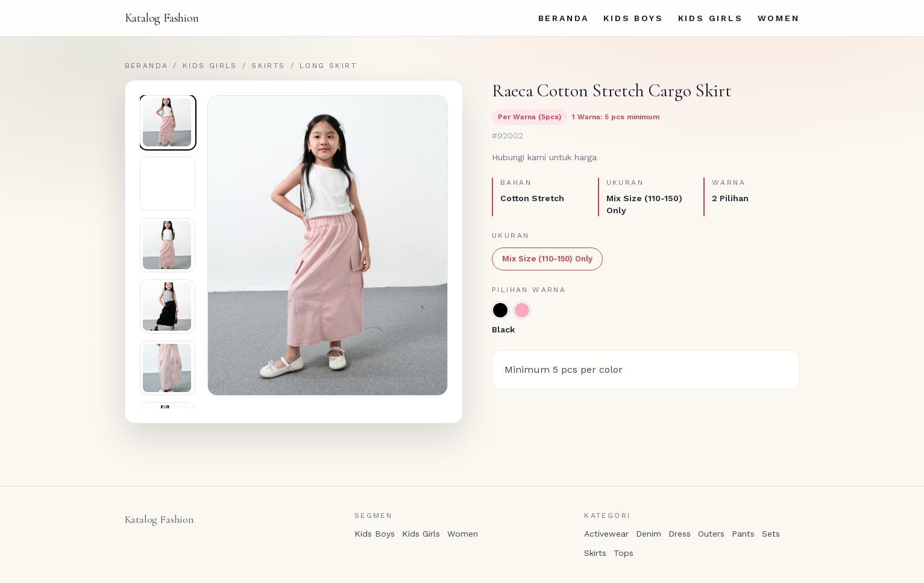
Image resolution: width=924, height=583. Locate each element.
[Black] (500, 310)
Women (779, 18)
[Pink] (522, 310)
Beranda (564, 18)
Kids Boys (633, 18)
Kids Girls (711, 18)
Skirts (268, 66)
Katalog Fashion (162, 18)
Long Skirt (328, 66)
